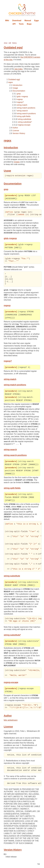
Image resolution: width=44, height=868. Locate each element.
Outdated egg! (14, 79)
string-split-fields (24, 116)
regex (10, 82)
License (16, 131)
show (6, 43)
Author (15, 128)
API (14, 24)
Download (17, 21)
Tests (21, 24)
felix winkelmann (11, 722)
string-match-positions (26, 108)
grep (19, 94)
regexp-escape (24, 125)
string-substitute (25, 119)
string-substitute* (25, 122)
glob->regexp (22, 96)
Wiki (7, 21)
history (14, 43)
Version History (19, 133)
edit (10, 43)
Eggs (37, 21)
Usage (15, 88)
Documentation (19, 91)
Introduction (17, 85)
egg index (19, 69)
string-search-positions (26, 114)
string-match (22, 105)
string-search (22, 111)
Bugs (29, 24)
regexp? (20, 102)
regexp (20, 99)
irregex (17, 162)
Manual (28, 21)
